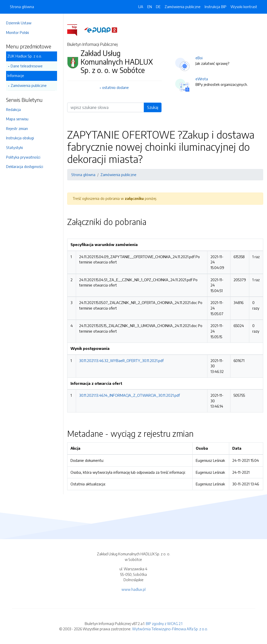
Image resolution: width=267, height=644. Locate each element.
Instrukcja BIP (216, 7)
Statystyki (14, 147)
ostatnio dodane (115, 87)
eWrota (202, 79)
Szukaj (153, 107)
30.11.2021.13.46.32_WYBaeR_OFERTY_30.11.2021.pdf (121, 361)
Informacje (16, 75)
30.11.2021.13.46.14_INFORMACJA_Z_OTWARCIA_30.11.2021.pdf (129, 395)
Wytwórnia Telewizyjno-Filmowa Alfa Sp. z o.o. (170, 629)
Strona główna (22, 7)
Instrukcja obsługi (20, 138)
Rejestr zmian (17, 128)
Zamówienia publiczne (29, 85)
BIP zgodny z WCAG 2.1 (164, 623)
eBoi (199, 58)
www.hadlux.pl (133, 589)
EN (150, 7)
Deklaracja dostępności (25, 166)
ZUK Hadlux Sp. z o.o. (25, 56)
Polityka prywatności (23, 157)
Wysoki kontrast (244, 7)
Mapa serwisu (17, 119)
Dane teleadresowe (27, 66)
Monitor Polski (17, 32)
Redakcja (13, 109)
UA (141, 7)
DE (158, 7)
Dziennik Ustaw (19, 23)
